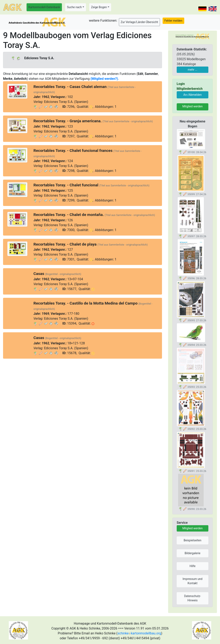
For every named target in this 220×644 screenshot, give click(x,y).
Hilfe (193, 566)
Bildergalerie (193, 553)
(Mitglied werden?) (104, 79)
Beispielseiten (193, 540)
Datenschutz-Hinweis (192, 598)
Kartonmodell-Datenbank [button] (44, 7)
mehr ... (193, 70)
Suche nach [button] (74, 7)
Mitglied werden (193, 106)
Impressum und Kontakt (193, 581)
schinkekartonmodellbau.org (139, 633)
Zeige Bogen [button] (99, 7)
